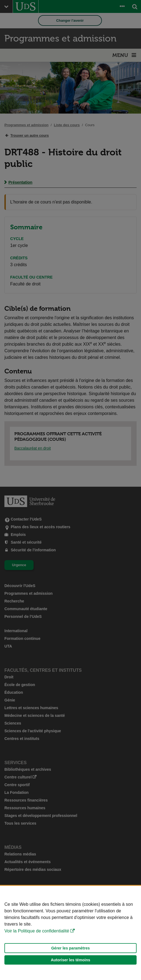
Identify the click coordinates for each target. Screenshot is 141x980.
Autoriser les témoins (70, 960)
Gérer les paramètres (70, 948)
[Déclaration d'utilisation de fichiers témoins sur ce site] (70, 933)
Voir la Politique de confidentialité (37, 931)
